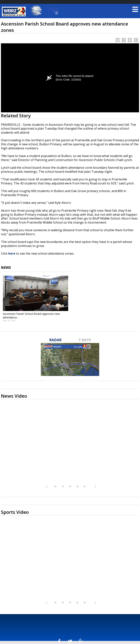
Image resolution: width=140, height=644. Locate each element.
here (12, 253)
